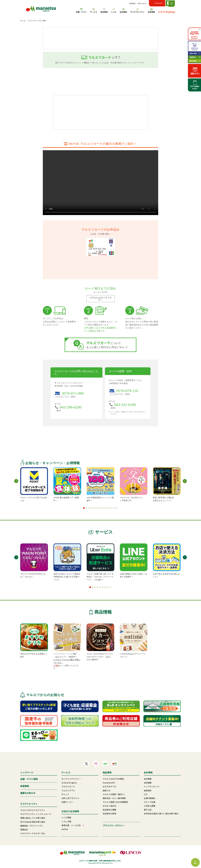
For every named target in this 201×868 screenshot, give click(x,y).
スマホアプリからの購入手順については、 (67, 661)
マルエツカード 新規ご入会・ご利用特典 (100, 112)
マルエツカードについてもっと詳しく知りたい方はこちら (100, 345)
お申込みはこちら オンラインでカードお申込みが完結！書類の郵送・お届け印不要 (100, 82)
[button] (84, 508)
